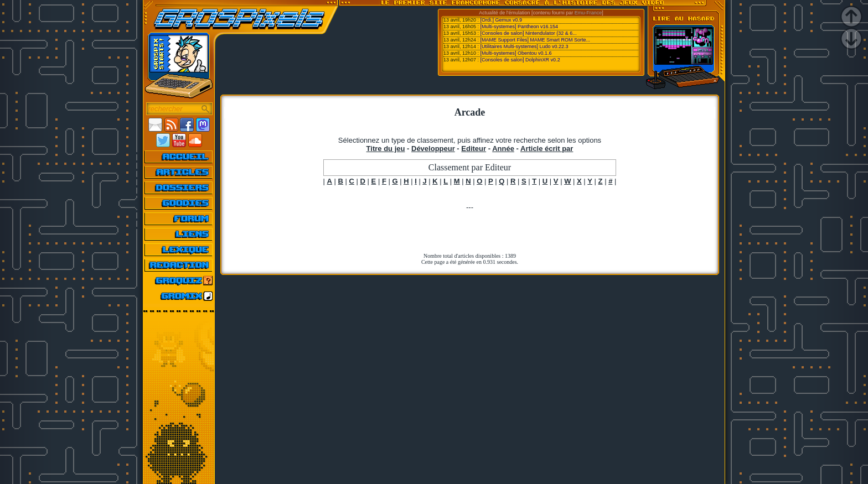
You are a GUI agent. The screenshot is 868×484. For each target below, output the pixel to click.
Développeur (433, 149)
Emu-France (588, 13)
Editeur (474, 149)
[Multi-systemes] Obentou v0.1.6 (516, 53)
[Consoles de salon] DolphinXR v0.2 (520, 60)
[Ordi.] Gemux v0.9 (502, 20)
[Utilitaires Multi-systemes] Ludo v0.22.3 (525, 46)
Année (503, 149)
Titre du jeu (386, 149)
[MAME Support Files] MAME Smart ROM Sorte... (536, 40)
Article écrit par (547, 149)
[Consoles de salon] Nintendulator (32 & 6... (529, 33)
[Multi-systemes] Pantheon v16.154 (520, 27)
